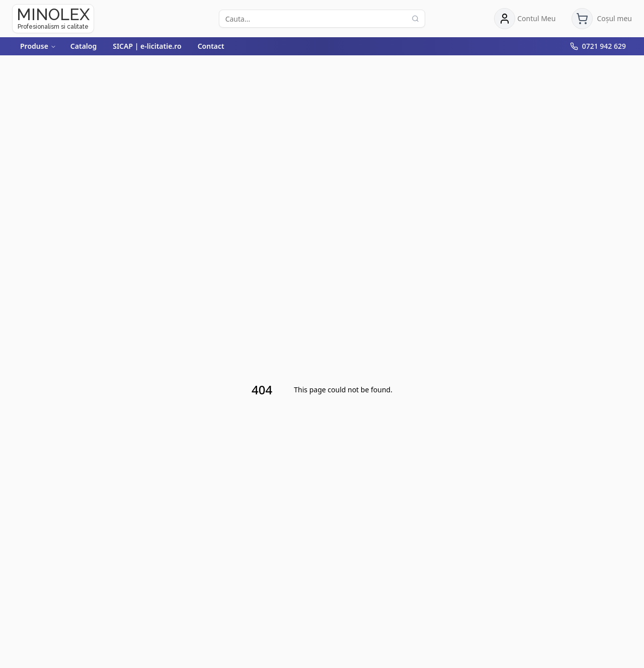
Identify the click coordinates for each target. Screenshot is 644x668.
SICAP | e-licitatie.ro (147, 46)
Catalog (84, 46)
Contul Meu (536, 18)
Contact (211, 46)
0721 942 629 (604, 46)
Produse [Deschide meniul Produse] (38, 46)
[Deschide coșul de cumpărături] (602, 19)
